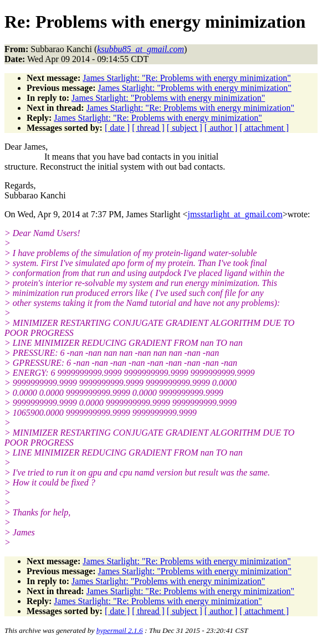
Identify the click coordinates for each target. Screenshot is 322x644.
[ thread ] (148, 128)
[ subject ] (185, 128)
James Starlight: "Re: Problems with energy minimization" (186, 78)
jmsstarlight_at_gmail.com (235, 214)
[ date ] (117, 128)
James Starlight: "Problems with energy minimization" (195, 88)
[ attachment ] (264, 128)
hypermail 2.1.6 (120, 630)
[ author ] (221, 128)
